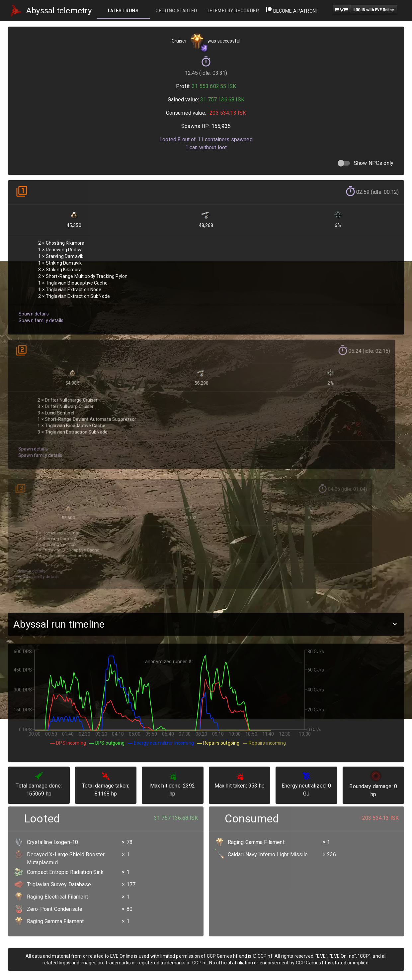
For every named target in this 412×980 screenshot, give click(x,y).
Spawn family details (40, 315)
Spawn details (33, 309)
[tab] (123, 11)
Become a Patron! (291, 11)
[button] (206, 624)
